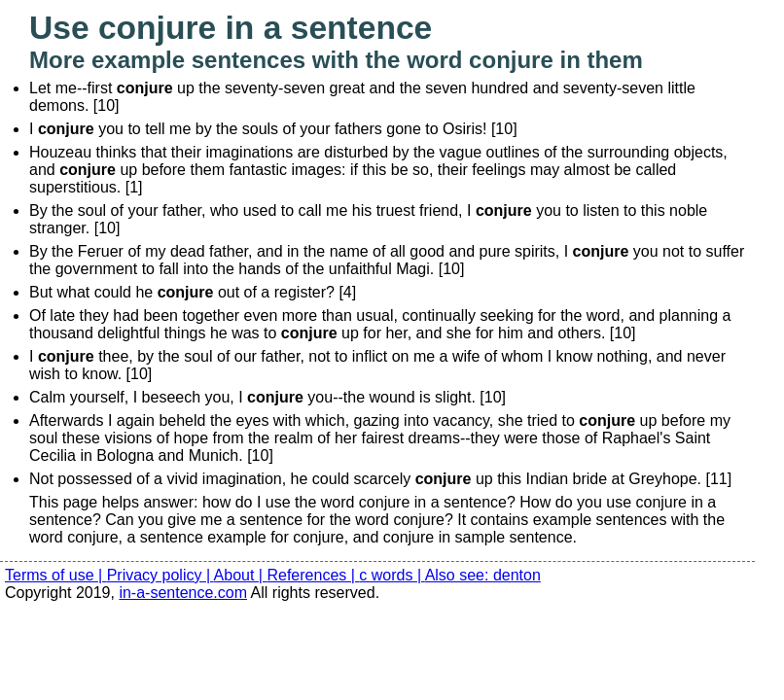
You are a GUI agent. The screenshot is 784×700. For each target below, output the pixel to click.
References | (313, 575)
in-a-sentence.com (183, 593)
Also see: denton (483, 575)
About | (241, 575)
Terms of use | (56, 575)
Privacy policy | (160, 575)
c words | (392, 575)
